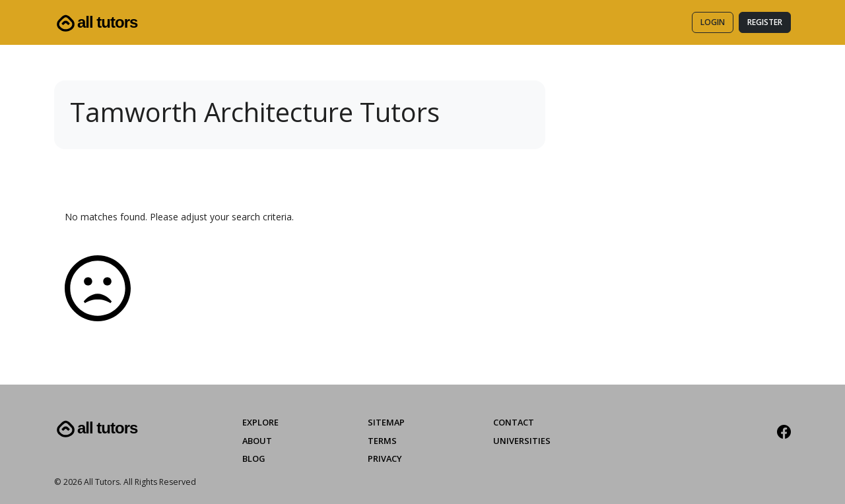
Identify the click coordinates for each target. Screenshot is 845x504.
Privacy (385, 458)
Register (765, 22)
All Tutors (96, 23)
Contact (514, 422)
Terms (382, 441)
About (257, 441)
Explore (260, 422)
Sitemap (386, 422)
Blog (254, 458)
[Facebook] (784, 431)
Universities (522, 441)
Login (713, 22)
